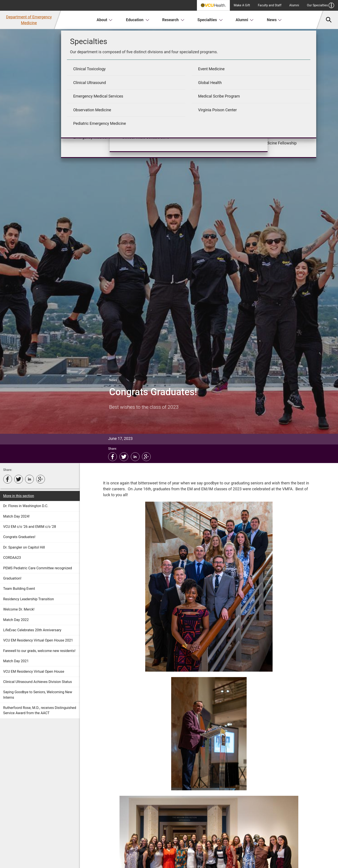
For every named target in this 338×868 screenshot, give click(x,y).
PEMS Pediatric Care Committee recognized (38, 568)
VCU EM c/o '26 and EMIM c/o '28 (30, 527)
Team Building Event (19, 589)
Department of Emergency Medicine (29, 20)
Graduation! (12, 578)
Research (173, 20)
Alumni (294, 5)
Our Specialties (321, 5)
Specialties (210, 20)
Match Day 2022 (16, 620)
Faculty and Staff (270, 5)
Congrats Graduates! (19, 537)
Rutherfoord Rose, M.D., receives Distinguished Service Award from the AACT (40, 710)
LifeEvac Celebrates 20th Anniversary (32, 630)
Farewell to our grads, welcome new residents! (39, 651)
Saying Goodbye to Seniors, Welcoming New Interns (38, 695)
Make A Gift (242, 5)
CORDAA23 (12, 558)
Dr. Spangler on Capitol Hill (24, 547)
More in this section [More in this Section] (19, 496)
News (274, 20)
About (105, 20)
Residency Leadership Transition (29, 599)
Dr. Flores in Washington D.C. (26, 506)
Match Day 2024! (16, 516)
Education (138, 20)
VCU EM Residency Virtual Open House (34, 672)
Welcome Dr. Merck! (19, 609)
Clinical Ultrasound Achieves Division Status (38, 682)
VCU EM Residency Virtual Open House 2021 (38, 640)
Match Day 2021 (16, 661)
